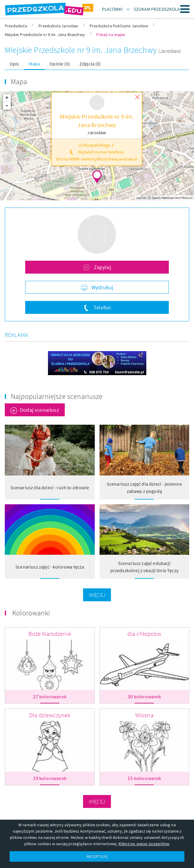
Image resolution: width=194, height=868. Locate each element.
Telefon (102, 307)
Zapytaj (101, 267)
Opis (14, 64)
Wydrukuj (102, 287)
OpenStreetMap (163, 198)
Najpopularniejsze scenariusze (57, 396)
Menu (185, 9)
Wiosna (144, 715)
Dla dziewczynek (50, 715)
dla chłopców (144, 634)
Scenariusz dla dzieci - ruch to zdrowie (50, 487)
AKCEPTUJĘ (97, 856)
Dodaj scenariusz (39, 410)
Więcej (97, 595)
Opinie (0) (60, 64)
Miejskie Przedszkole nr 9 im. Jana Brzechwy (82, 50)
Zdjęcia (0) (90, 64)
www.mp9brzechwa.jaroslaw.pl (109, 159)
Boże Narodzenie (50, 634)
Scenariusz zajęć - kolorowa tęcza (50, 567)
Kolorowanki (31, 613)
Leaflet (141, 198)
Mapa (34, 64)
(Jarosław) (170, 51)
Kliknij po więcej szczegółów (144, 844)
